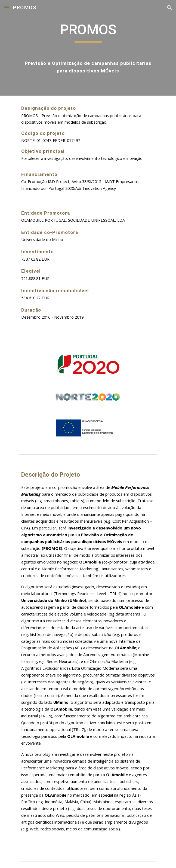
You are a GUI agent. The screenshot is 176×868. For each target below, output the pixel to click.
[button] (7, 7)
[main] (88, 48)
